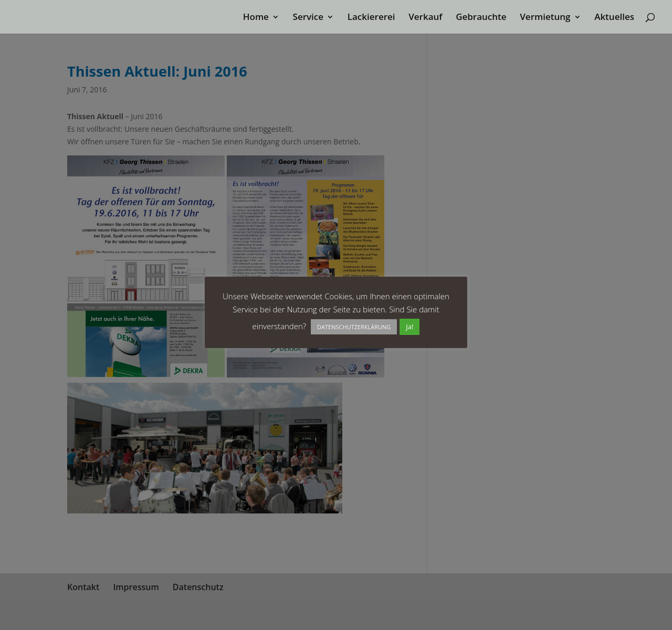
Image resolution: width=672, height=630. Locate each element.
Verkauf (425, 18)
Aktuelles (614, 18)
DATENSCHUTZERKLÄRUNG (354, 327)
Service (308, 18)
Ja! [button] (409, 327)
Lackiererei (371, 18)
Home (256, 18)
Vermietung (545, 18)
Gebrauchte (481, 18)
